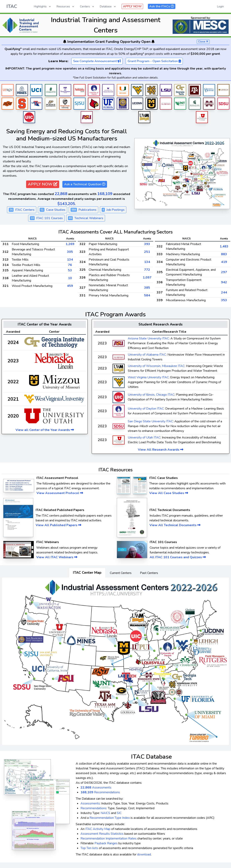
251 (147, 252)
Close (203, 42)
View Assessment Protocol (60, 493)
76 (70, 265)
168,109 (105, 194)
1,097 (147, 278)
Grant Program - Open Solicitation (154, 61)
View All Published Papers (58, 525)
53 (70, 270)
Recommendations (100, 792)
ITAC (12, 6)
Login (220, 6)
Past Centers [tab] (149, 573)
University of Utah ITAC (144, 437)
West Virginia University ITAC (148, 377)
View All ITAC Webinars (57, 557)
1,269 (70, 244)
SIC (119, 813)
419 (224, 262)
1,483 (224, 246)
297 (224, 272)
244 (224, 292)
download (144, 854)
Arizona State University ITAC (148, 338)
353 (224, 300)
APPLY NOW (132, 6)
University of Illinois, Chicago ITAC (151, 395)
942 (224, 282)
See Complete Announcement (97, 61)
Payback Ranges (106, 843)
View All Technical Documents (175, 525)
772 (147, 270)
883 (224, 254)
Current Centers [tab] (121, 573)
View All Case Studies (169, 493)
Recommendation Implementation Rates (109, 839)
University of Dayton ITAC (146, 409)
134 (70, 260)
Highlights (43, 6)
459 (70, 286)
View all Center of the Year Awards (45, 430)
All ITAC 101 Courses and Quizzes (178, 557)
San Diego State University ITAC (150, 421)
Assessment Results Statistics (102, 834)
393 (147, 244)
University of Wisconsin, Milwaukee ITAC (156, 366)
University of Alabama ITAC (147, 355)
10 (70, 278)
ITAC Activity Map (98, 829)
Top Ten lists (89, 848)
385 (147, 288)
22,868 (61, 194)
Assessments (96, 788)
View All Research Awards (161, 450)
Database (108, 6)
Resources (66, 6)
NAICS (105, 813)
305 (70, 252)
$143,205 (66, 204)
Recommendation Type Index (110, 818)
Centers (87, 6)
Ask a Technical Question (85, 184)
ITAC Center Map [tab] (87, 573)
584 (147, 295)
